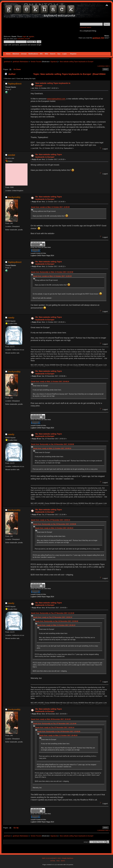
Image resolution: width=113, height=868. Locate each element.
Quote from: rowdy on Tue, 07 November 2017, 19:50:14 (51, 520)
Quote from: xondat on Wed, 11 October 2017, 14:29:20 (50, 207)
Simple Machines (68, 858)
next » (107, 66)
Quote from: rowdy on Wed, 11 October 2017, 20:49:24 (50, 382)
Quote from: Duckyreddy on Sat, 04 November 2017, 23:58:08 (53, 444)
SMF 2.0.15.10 (47, 858)
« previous (101, 66)
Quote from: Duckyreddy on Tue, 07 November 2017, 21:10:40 (53, 613)
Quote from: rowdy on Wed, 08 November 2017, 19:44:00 (51, 719)
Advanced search (86, 27)
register (31, 36)
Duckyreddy (14, 197)
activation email (23, 39)
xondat (11, 155)
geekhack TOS (98, 38)
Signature (54, 62)
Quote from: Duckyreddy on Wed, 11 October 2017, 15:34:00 (52, 272)
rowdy (11, 318)
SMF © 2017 (57, 858)
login (24, 36)
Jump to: (86, 842)
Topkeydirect (15, 84)
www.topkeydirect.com (56, 99)
